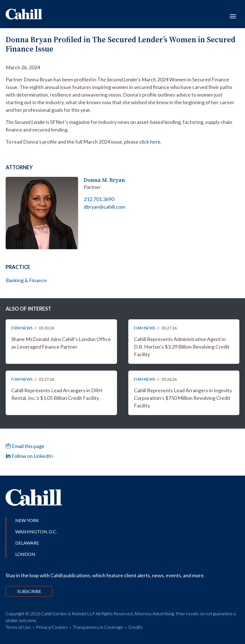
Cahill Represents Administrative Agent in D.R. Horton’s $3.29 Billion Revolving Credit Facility (182, 347)
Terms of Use (18, 627)
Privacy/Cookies (52, 627)
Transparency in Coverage (98, 627)
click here (150, 142)
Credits (135, 627)
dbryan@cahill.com (104, 207)
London (25, 554)
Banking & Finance (26, 280)
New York (27, 520)
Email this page (25, 446)
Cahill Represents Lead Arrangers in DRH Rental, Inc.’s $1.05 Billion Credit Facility (57, 394)
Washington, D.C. (36, 532)
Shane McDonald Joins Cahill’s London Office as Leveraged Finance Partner (61, 343)
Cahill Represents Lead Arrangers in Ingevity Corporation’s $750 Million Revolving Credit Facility (183, 398)
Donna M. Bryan (104, 180)
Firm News (22, 328)
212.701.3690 (99, 199)
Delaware (27, 543)
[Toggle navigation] (233, 16)
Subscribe (29, 591)
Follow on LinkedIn (29, 456)
